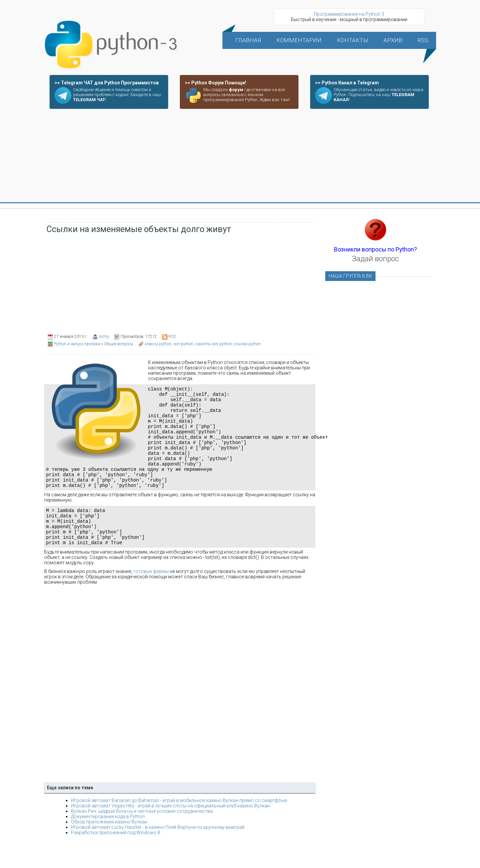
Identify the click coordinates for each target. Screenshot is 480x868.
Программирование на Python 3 (349, 14)
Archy (104, 337)
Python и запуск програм (77, 344)
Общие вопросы (119, 344)
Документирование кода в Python (108, 843)
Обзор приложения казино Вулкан (109, 848)
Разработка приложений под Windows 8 (116, 859)
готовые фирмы (151, 597)
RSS (172, 337)
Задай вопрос (375, 259)
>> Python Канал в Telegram (347, 83)
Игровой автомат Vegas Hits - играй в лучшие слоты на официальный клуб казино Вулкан (170, 832)
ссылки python (247, 344)
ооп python (183, 344)
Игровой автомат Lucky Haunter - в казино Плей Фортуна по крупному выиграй (158, 853)
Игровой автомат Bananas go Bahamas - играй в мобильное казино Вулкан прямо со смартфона (179, 826)
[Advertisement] (240, 156)
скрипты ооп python (214, 344)
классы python (158, 344)
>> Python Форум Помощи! (216, 83)
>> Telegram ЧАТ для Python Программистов (107, 83)
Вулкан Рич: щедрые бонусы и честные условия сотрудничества (142, 837)
